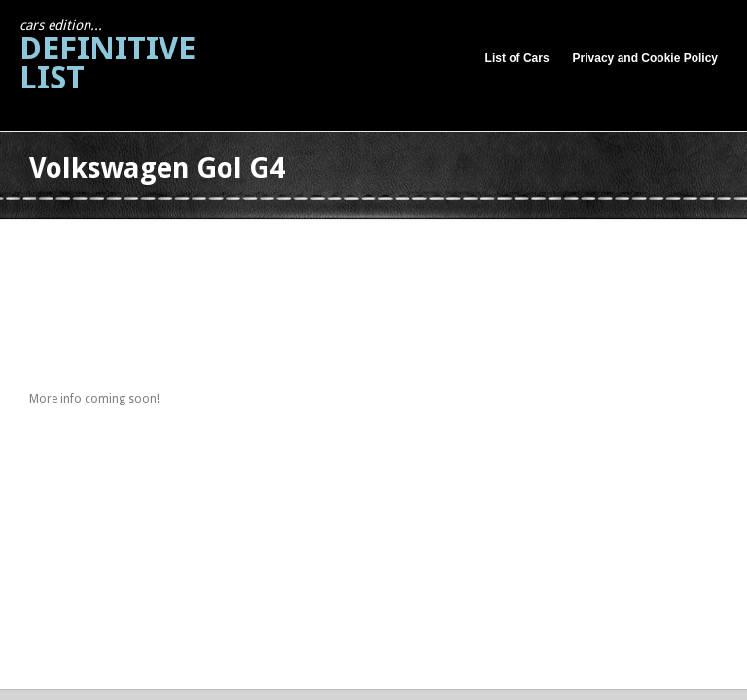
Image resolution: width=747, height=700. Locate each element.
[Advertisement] (383, 242)
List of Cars (517, 58)
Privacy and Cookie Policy (645, 58)
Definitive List (107, 57)
